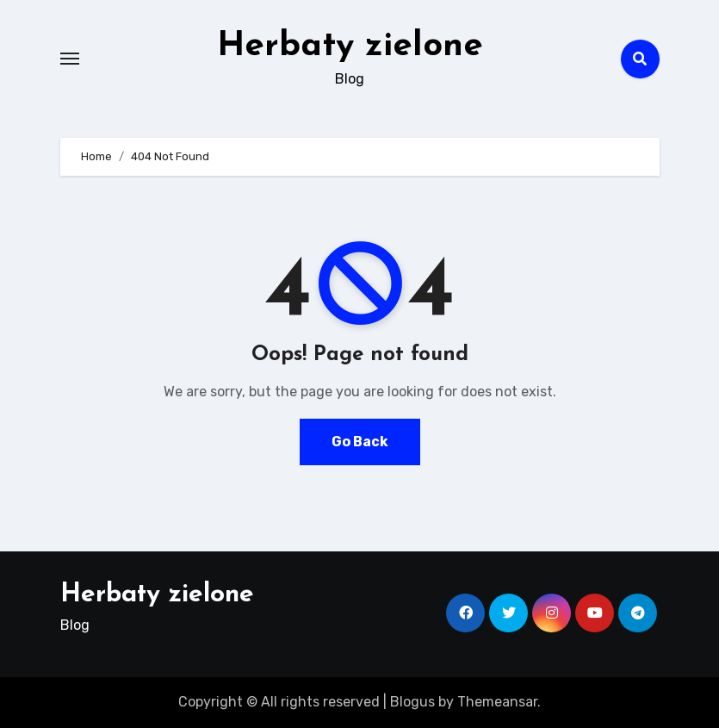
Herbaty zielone (350, 47)
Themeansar (497, 702)
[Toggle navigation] (70, 59)
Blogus (412, 702)
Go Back (360, 442)
